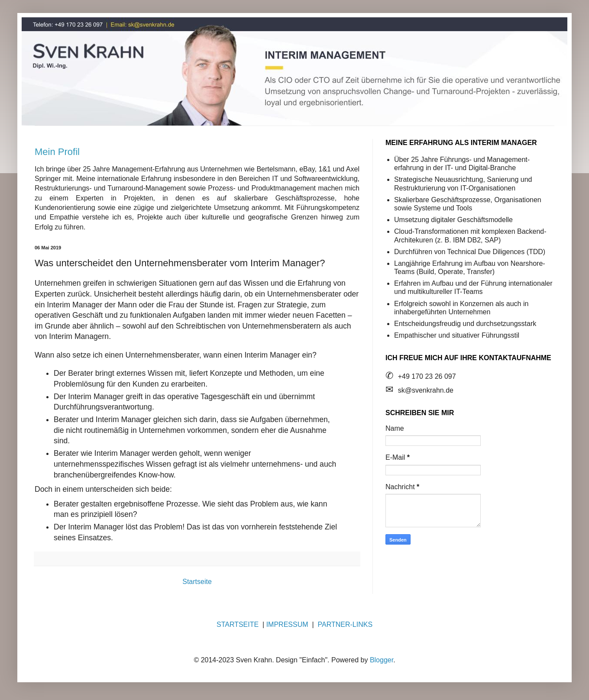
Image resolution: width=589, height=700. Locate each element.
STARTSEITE (238, 624)
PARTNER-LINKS (345, 624)
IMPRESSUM (287, 624)
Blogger (382, 660)
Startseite (197, 582)
